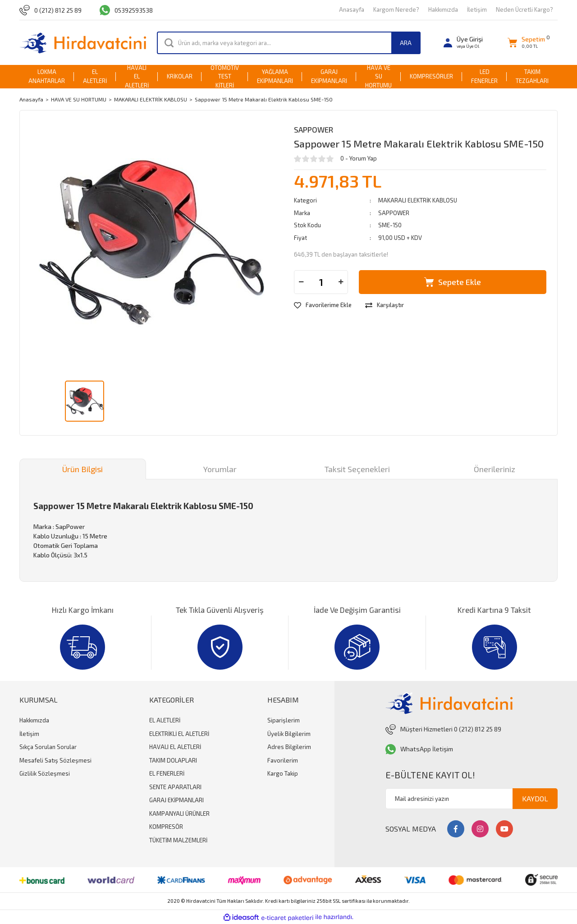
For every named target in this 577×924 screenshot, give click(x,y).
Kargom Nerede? (396, 9)
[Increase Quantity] (341, 282)
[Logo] (83, 43)
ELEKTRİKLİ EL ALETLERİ (179, 734)
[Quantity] (321, 282)
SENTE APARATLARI (175, 787)
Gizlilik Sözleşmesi (45, 773)
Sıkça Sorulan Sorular (48, 747)
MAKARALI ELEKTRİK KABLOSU (418, 200)
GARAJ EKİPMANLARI (176, 800)
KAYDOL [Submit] (535, 798)
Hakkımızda (443, 9)
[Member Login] (463, 43)
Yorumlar (220, 469)
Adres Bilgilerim (289, 747)
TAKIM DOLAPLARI (173, 760)
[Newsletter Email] (472, 799)
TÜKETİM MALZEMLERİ (178, 840)
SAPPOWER (314, 129)
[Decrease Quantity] (301, 282)
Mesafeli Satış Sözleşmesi (55, 760)
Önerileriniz (495, 469)
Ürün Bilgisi (82, 469)
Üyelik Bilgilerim (289, 734)
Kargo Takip (283, 773)
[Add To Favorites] (323, 305)
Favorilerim (283, 760)
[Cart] (526, 43)
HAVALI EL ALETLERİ (175, 747)
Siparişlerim (284, 720)
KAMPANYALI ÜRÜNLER (179, 814)
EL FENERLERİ (167, 773)
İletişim (477, 9)
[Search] (289, 43)
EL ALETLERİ (165, 720)
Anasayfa (352, 9)
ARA (406, 43)
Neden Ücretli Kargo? (524, 9)
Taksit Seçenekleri (357, 469)
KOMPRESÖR (166, 827)
